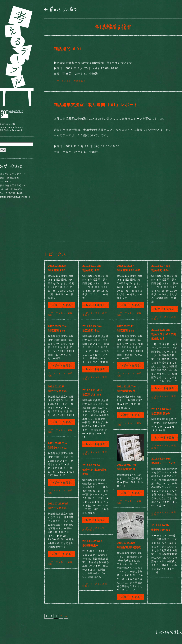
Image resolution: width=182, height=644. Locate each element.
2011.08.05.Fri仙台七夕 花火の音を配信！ (95, 470)
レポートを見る (61, 305)
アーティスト (64, 81)
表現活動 (78, 81)
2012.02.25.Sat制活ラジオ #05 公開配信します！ (164, 334)
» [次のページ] (66, 616)
